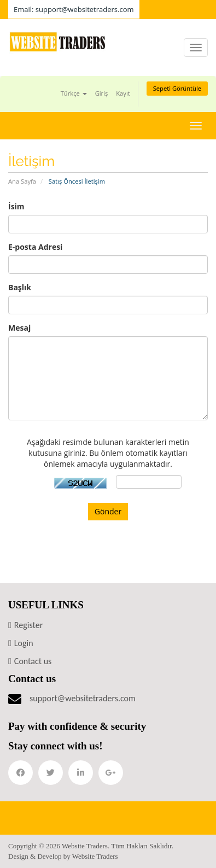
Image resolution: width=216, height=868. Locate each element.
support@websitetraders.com (83, 698)
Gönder (108, 511)
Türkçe (74, 93)
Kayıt (123, 93)
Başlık (20, 287)
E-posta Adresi (35, 247)
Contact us (33, 661)
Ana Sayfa (22, 181)
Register (28, 625)
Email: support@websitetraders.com (74, 9)
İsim (16, 206)
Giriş (102, 93)
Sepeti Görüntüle (177, 88)
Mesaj (19, 328)
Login (24, 643)
